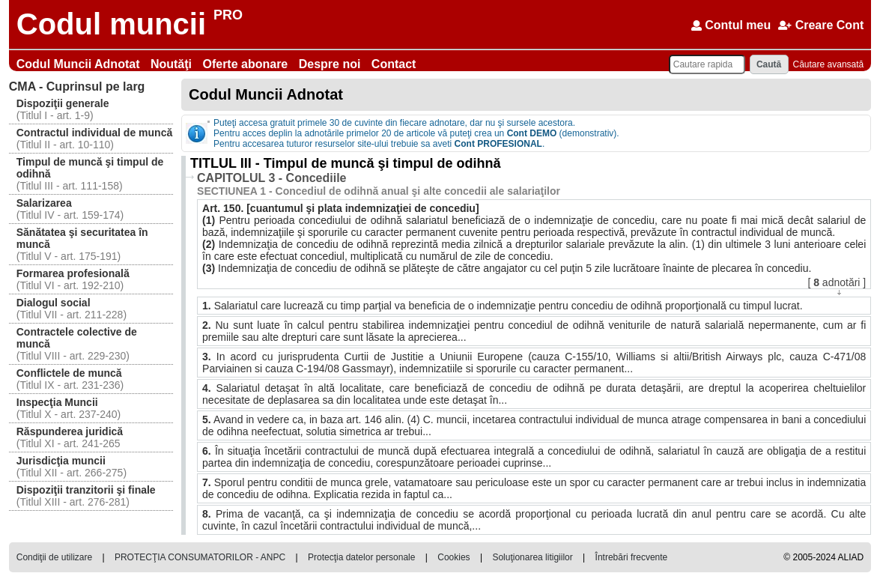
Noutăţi (173, 64)
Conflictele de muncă (69, 373)
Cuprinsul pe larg (77, 87)
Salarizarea (44, 203)
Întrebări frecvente (632, 557)
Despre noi (331, 64)
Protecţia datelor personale (361, 557)
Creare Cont (821, 25)
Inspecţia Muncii (57, 402)
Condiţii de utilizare (54, 557)
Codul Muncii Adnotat (80, 64)
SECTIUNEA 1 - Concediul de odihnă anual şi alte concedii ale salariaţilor (379, 191)
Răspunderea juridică (70, 431)
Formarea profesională (73, 273)
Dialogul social (54, 303)
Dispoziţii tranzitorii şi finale (86, 490)
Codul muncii (111, 24)
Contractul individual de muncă (94, 133)
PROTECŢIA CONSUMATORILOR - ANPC (200, 557)
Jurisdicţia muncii (61, 461)
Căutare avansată (829, 64)
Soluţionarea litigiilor (532, 557)
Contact (394, 64)
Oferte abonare (246, 64)
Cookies (453, 557)
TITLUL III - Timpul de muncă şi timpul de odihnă (345, 163)
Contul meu (731, 25)
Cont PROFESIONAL (498, 144)
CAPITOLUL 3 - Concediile (271, 178)
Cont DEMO (532, 133)
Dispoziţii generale (63, 103)
